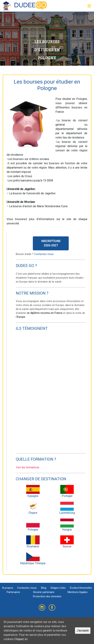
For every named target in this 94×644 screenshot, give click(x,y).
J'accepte (83, 630)
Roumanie (33, 542)
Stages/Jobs (58, 588)
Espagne (33, 491)
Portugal (67, 491)
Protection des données (47, 596)
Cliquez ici (21, 639)
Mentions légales (77, 592)
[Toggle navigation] (89, 6)
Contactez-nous (44, 254)
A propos (8, 588)
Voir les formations (27, 467)
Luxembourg (67, 508)
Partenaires (13, 592)
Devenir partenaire (44, 592)
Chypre (33, 508)
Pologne (33, 525)
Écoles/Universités (81, 588)
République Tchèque (33, 559)
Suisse (67, 542)
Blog (44, 588)
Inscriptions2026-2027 (51, 243)
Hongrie (67, 525)
